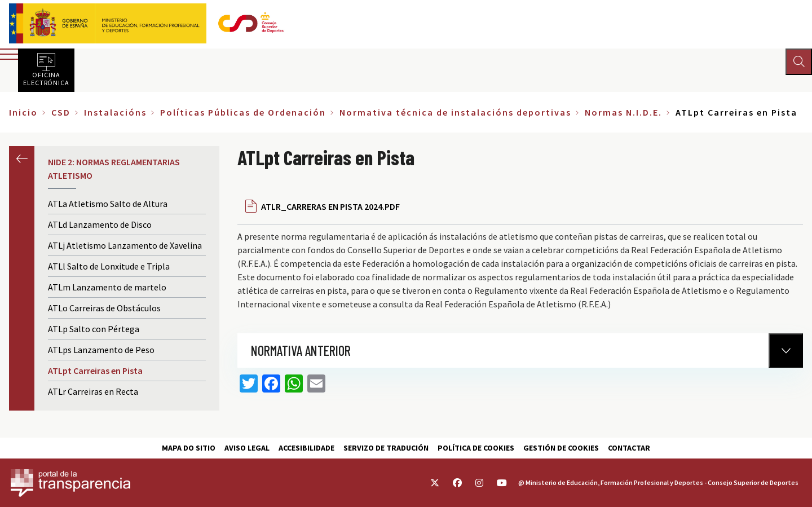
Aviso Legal (247, 448)
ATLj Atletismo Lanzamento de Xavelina (125, 245)
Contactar (629, 448)
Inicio (23, 112)
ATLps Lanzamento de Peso (101, 350)
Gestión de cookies (561, 448)
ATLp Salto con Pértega (94, 329)
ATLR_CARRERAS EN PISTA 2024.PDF (330, 206)
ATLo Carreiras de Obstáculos (104, 308)
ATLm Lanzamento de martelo (107, 287)
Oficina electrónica (46, 78)
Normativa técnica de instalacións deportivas (455, 112)
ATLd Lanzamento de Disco (100, 224)
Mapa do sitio (189, 448)
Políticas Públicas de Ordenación (243, 112)
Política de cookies (476, 448)
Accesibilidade (306, 448)
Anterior (22, 159)
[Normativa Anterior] (786, 351)
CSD (61, 112)
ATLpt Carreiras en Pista (95, 371)
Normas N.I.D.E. (623, 112)
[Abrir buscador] (798, 62)
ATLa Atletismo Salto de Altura (108, 204)
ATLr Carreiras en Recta (93, 391)
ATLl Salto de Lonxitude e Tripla (109, 266)
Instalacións (115, 112)
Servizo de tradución (386, 448)
